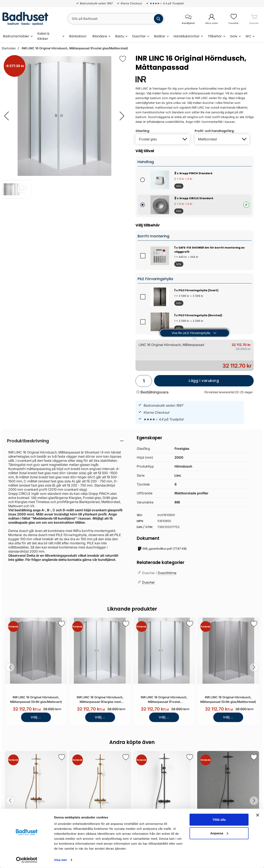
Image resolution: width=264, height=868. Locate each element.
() (162, 549)
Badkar (160, 36)
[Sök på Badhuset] (116, 19)
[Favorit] (123, 59)
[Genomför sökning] (159, 19)
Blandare (100, 36)
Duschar (139, 36)
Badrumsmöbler (16, 36)
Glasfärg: (143, 131)
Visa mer (61, 860)
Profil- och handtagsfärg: (215, 131)
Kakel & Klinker (43, 36)
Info (178, 187)
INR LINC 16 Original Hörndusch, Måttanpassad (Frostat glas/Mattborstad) (74, 48)
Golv (234, 36)
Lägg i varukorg (187, 382)
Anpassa (219, 833)
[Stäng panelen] (258, 815)
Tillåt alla (219, 820)
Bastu (120, 36)
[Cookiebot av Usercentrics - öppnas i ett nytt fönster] (27, 860)
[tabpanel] (66, 500)
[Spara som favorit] (62, 624)
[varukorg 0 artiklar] (254, 19)
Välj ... (36, 717)
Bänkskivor (78, 36)
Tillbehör (215, 36)
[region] (66, 441)
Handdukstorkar (187, 36)
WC (248, 36)
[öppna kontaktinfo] (188, 19)
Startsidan (9, 48)
